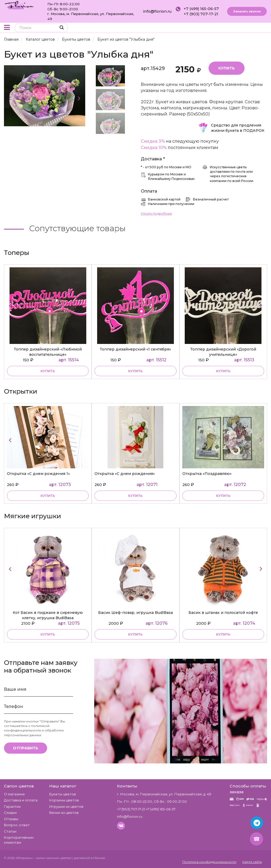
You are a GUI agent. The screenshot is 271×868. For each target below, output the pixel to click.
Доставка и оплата (21, 800)
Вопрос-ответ (17, 825)
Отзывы (11, 819)
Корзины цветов (64, 800)
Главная (11, 39)
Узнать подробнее (156, 214)
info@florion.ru (157, 11)
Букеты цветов (76, 39)
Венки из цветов (64, 813)
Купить (227, 68)
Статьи (10, 831)
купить (48, 371)
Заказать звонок (247, 11)
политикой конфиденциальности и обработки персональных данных (34, 730)
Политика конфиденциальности (209, 862)
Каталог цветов (40, 39)
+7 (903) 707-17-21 (201, 14)
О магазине (14, 794)
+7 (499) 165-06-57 (201, 9)
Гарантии (12, 806)
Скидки (10, 813)
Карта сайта (252, 862)
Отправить (26, 748)
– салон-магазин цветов (52, 858)
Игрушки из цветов (66, 806)
